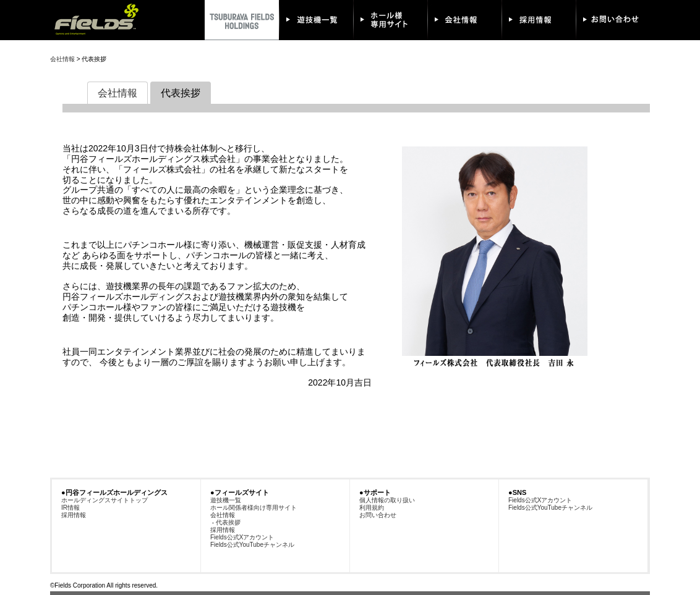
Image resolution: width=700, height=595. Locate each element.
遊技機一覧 (226, 500)
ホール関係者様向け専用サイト (254, 508)
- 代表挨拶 (225, 522)
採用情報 (74, 515)
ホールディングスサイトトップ (105, 500)
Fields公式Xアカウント (242, 537)
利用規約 (372, 508)
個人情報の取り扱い (387, 500)
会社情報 (62, 59)
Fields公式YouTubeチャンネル (252, 545)
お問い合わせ (378, 515)
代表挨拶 (181, 93)
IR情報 (70, 508)
